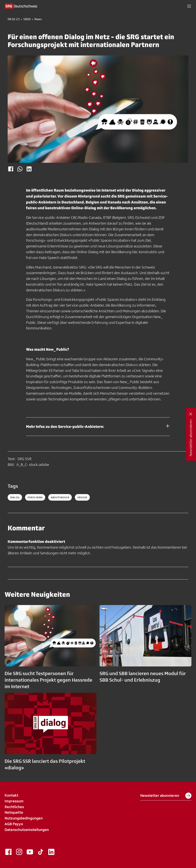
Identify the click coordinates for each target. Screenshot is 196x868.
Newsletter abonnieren (166, 796)
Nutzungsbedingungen (24, 818)
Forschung (35, 497)
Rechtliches (14, 807)
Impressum (14, 801)
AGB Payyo (14, 824)
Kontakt (11, 795)
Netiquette (14, 812)
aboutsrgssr (60, 497)
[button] (189, 6)
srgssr (82, 497)
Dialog (15, 497)
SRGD (27, 19)
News (38, 19)
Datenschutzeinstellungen (27, 830)
